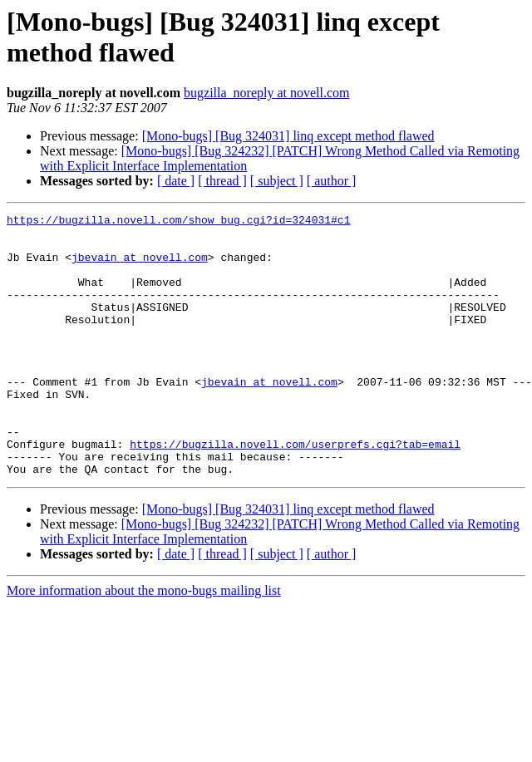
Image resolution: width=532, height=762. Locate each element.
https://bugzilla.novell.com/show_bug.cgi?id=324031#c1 (178, 222)
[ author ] (332, 181)
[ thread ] (222, 181)
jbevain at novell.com (140, 267)
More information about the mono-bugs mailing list (144, 643)
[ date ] (176, 181)
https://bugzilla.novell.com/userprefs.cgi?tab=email (295, 491)
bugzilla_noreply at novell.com (267, 93)
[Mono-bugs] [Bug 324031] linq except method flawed (288, 136)
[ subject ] (277, 181)
